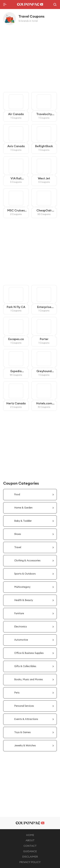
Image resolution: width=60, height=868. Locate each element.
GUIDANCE (30, 851)
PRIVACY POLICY (30, 862)
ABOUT (30, 840)
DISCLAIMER (30, 857)
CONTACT (30, 846)
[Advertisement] (30, 59)
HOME (30, 835)
